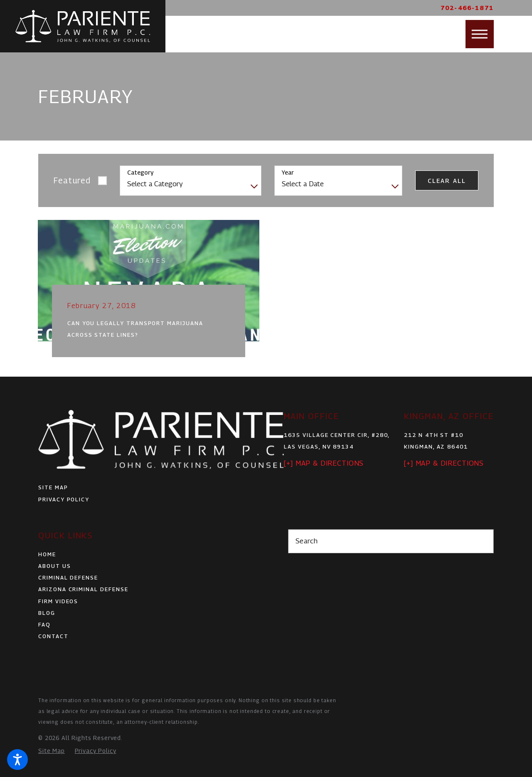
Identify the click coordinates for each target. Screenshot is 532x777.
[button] (17, 760)
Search (307, 541)
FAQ (44, 624)
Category (140, 173)
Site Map (53, 487)
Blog (47, 613)
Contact (53, 636)
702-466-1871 (467, 8)
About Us (55, 566)
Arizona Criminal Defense (83, 589)
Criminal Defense (68, 577)
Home (47, 554)
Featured (73, 180)
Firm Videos (58, 601)
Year (288, 173)
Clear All (447, 181)
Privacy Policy (64, 499)
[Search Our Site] (483, 541)
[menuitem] (141, 554)
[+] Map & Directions (324, 463)
